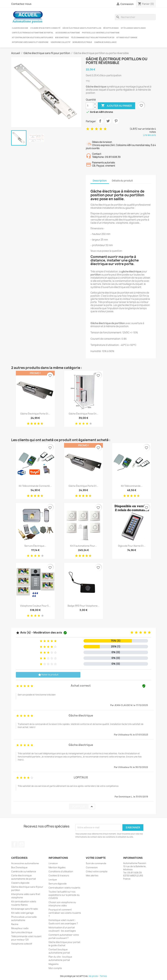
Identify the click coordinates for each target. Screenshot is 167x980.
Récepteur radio (111, 28)
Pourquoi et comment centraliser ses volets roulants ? (65, 913)
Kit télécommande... (132, 486)
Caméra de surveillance (105, 42)
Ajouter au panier (116, 106)
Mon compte (55, 968)
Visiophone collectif (61, 42)
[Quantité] (90, 106)
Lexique (53, 880)
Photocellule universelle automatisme (101, 33)
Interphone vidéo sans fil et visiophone (30, 42)
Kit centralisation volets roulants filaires (32, 38)
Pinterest (116, 121)
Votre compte (96, 858)
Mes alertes (92, 875)
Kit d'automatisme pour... (83, 546)
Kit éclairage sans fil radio (133, 28)
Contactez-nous (21, 4)
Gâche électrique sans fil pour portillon (82, 28)
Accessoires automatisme (68, 33)
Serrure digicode (58, 884)
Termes (103, 976)
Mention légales (57, 867)
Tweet (108, 121)
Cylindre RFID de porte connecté (45, 28)
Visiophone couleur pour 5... (35, 606)
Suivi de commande (96, 863)
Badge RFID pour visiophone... (83, 606)
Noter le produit (48, 675)
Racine (15, 924)
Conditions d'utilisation (61, 871)
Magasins (54, 964)
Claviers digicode (20, 28)
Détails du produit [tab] (122, 181)
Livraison (53, 863)
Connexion (92, 867)
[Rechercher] (135, 17)
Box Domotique (62, 38)
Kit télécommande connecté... (35, 486)
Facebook (15, 844)
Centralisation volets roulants (64, 888)
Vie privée (93, 976)
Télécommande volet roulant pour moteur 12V (93, 38)
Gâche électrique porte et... (35, 414)
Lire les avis (149, 135)
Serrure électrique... (35, 546)
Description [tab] (100, 181)
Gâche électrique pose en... (83, 414)
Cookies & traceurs (59, 875)
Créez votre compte (97, 871)
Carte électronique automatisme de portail (33, 33)
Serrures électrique (82, 42)
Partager (100, 121)
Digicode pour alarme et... (132, 546)
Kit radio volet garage (127, 38)
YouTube (21, 844)
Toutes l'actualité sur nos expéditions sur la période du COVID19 (64, 895)
